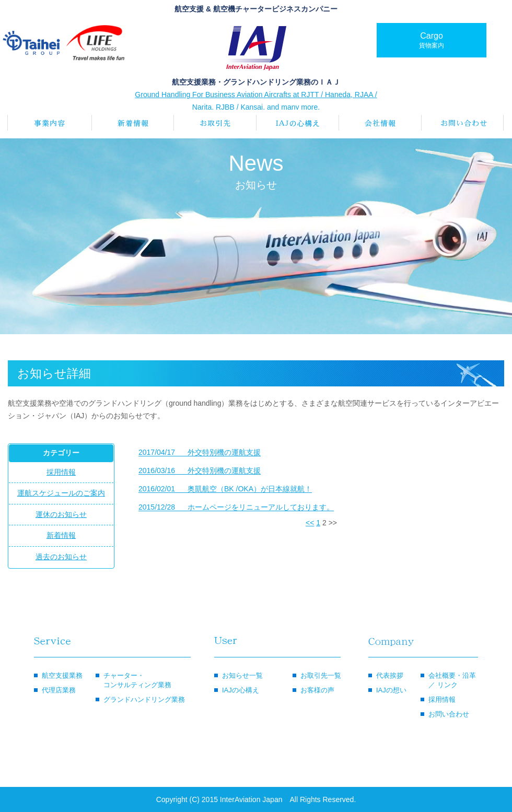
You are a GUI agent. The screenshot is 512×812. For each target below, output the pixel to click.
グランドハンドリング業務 (144, 699)
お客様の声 (317, 690)
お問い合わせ (449, 714)
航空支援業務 (62, 675)
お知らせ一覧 (242, 675)
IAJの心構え (241, 690)
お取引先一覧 (321, 675)
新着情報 (61, 535)
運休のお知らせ (61, 514)
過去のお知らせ (61, 557)
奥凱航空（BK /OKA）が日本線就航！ (225, 489)
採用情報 (61, 472)
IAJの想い (391, 690)
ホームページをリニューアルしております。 (236, 507)
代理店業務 (59, 690)
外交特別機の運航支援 (200, 452)
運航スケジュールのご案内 (61, 493)
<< (310, 523)
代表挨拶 (390, 675)
